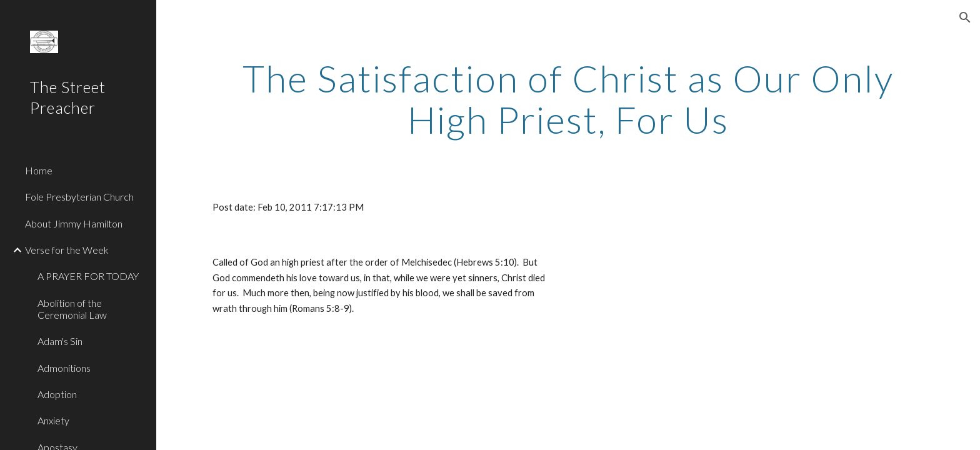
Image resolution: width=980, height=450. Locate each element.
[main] (568, 99)
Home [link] (39, 170)
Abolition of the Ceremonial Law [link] (72, 309)
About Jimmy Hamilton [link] (74, 223)
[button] (965, 17)
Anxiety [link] (53, 420)
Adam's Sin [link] (60, 341)
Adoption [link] (57, 394)
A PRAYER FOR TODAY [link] (88, 276)
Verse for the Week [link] (67, 250)
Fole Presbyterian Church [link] (79, 197)
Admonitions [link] (64, 368)
